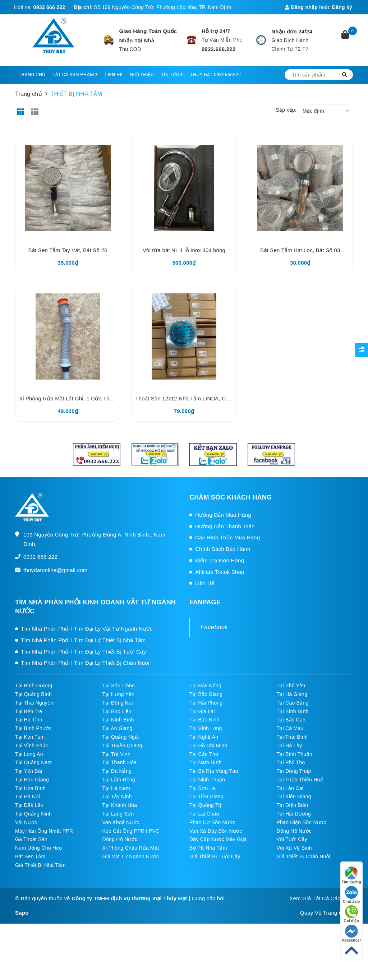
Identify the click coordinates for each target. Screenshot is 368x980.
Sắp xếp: (286, 110)
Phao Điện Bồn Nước (302, 822)
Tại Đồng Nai (118, 703)
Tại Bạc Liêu (117, 711)
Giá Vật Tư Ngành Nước (131, 856)
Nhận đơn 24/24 (292, 31)
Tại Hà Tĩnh (29, 720)
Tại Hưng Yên (119, 694)
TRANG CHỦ (32, 75)
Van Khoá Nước (121, 822)
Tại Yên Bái (29, 771)
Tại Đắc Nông (205, 686)
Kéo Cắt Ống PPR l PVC (131, 831)
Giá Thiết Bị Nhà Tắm (40, 865)
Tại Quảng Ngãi (121, 737)
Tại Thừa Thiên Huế (300, 780)
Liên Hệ (205, 583)
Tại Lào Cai (290, 788)
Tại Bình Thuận (295, 754)
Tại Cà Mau (290, 728)
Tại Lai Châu (204, 814)
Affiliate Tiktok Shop (220, 572)
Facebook (214, 627)
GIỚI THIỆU (142, 75)
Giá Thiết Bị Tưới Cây (215, 856)
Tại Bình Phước (33, 728)
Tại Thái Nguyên (34, 703)
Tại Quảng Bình (33, 694)
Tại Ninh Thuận (207, 780)
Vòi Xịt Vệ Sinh (294, 848)
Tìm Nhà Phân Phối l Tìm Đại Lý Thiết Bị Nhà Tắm (83, 640)
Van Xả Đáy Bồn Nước (216, 831)
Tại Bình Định (293, 711)
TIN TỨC (172, 75)
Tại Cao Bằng (293, 703)
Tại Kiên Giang (294, 796)
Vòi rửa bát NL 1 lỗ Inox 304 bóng (184, 250)
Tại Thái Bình (292, 737)
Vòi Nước (26, 822)
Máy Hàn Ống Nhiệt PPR (44, 831)
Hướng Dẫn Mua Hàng (223, 515)
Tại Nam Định (206, 762)
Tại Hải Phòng (206, 703)
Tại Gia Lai (202, 711)
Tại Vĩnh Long (206, 728)
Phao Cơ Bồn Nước (212, 822)
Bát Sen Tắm (30, 856)
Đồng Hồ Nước (294, 831)
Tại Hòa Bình (30, 788)
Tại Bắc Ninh (204, 720)
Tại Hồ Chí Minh (208, 746)
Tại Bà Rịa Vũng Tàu (214, 771)
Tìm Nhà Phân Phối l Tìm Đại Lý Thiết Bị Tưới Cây (83, 652)
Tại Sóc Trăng (119, 686)
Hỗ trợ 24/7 (216, 31)
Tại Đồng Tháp (294, 771)
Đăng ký (342, 7)
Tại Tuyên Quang (122, 746)
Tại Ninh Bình (118, 720)
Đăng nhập (301, 7)
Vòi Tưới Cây (292, 839)
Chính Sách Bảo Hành (223, 549)
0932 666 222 (49, 7)
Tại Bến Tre (29, 711)
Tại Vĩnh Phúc (31, 746)
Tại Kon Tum (30, 737)
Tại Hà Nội (27, 796)
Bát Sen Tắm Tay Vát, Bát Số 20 (68, 250)
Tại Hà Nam (116, 788)
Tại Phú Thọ (291, 762)
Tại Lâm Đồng (119, 780)
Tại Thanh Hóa (120, 762)
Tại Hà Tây (289, 746)
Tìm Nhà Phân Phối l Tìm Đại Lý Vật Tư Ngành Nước (87, 629)
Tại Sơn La (202, 788)
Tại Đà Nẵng (117, 771)
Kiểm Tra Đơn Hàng (220, 560)
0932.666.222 (219, 49)
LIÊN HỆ (114, 75)
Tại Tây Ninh (117, 796)
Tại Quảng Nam (34, 762)
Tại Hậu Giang (32, 780)
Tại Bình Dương (34, 686)
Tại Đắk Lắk (29, 805)
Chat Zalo (351, 895)
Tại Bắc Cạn (291, 720)
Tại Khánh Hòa (120, 805)
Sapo (22, 913)
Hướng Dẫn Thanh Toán (225, 526)
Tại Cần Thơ (204, 754)
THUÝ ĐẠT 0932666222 (215, 75)
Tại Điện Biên (293, 805)
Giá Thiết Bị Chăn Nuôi (304, 856)
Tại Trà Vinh (116, 754)
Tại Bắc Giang (206, 694)
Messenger (352, 933)
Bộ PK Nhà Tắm (208, 848)
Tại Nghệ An (204, 737)
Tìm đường (351, 875)
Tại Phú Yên (291, 686)
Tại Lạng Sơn (118, 814)
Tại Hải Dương (294, 814)
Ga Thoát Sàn (31, 839)
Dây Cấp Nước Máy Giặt (218, 839)
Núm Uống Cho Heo (38, 848)
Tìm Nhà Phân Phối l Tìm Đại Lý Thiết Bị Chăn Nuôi (85, 663)
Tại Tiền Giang (206, 796)
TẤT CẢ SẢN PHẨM (75, 75)
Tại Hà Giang (292, 694)
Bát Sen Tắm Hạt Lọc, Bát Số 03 (300, 250)
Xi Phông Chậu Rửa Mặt (131, 848)
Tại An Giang (118, 728)
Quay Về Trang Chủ (325, 913)
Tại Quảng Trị (205, 805)
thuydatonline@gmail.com (56, 570)
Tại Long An (29, 754)
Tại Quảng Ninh (33, 814)
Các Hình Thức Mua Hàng (227, 537)
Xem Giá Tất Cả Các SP (319, 898)
